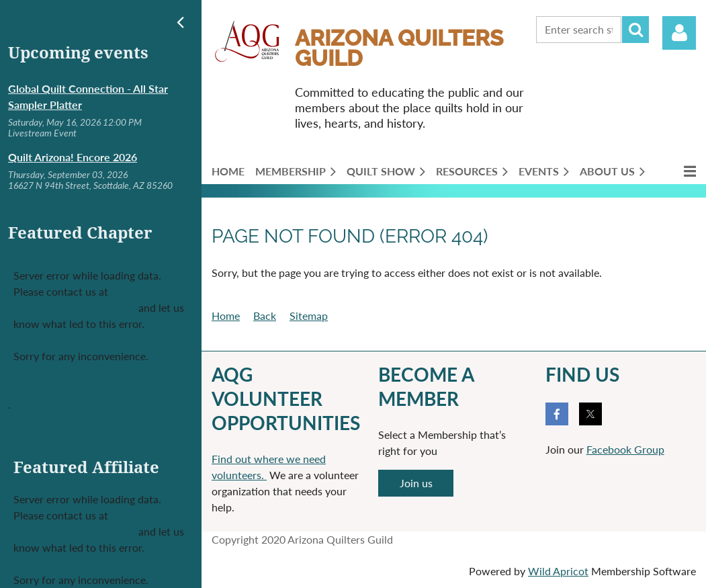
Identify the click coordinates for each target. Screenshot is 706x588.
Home (226, 316)
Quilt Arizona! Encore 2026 (73, 157)
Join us (416, 483)
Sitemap (309, 316)
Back (265, 316)
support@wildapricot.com (75, 307)
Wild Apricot (558, 571)
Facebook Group (625, 449)
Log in (679, 33)
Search (635, 30)
